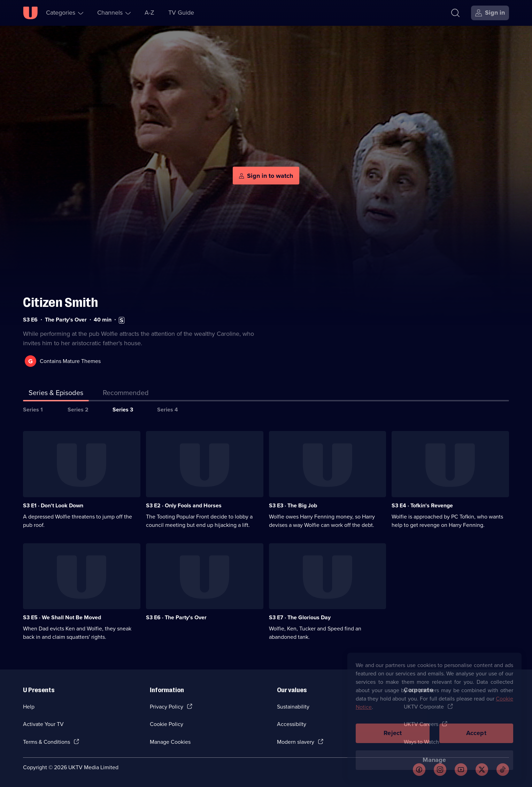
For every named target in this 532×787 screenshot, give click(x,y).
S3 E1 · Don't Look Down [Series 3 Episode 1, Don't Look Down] (53, 505)
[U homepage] (30, 13)
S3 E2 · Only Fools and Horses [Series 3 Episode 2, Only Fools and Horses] (184, 505)
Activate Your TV (43, 724)
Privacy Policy (167, 707)
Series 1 (33, 410)
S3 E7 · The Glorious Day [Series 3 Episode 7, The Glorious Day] (300, 617)
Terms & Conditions (47, 742)
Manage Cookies (170, 742)
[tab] (126, 394)
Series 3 (123, 410)
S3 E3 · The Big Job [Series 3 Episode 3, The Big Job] (293, 505)
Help (29, 707)
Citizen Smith (60, 302)
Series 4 (168, 410)
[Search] (455, 13)
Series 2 (78, 410)
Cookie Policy (167, 724)
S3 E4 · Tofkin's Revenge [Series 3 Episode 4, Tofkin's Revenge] (422, 505)
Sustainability (293, 707)
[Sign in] (490, 13)
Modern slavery (296, 742)
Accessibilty (292, 724)
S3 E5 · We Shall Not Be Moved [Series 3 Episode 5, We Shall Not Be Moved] (62, 617)
